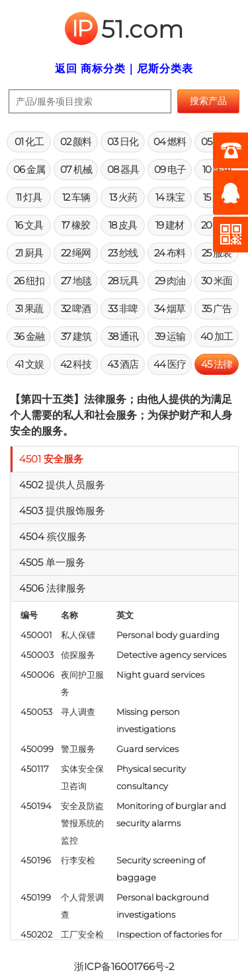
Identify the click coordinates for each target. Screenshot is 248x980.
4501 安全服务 (51, 459)
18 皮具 (123, 225)
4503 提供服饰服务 (62, 511)
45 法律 (217, 364)
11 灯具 (29, 197)
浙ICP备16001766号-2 (124, 966)
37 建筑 (76, 336)
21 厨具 (29, 253)
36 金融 (29, 336)
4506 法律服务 (53, 588)
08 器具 (123, 169)
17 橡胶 (76, 225)
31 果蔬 (29, 308)
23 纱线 (123, 253)
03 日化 (123, 141)
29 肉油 (170, 281)
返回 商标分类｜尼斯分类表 (124, 69)
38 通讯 (123, 336)
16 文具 (29, 225)
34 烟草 (170, 308)
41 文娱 (29, 364)
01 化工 (29, 141)
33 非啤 (123, 308)
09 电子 (170, 169)
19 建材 (170, 225)
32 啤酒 (76, 308)
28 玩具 (123, 281)
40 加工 (217, 336)
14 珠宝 (170, 197)
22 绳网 (76, 253)
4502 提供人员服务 (62, 485)
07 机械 (76, 169)
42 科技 (76, 364)
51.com (124, 29)
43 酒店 (123, 364)
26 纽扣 (29, 281)
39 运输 (170, 336)
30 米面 (217, 281)
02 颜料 (76, 141)
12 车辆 (76, 197)
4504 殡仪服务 (53, 536)
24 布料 (170, 253)
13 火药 (123, 197)
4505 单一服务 (52, 562)
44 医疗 (170, 364)
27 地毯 (76, 281)
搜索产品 (208, 101)
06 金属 (29, 169)
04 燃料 (170, 141)
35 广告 (217, 308)
